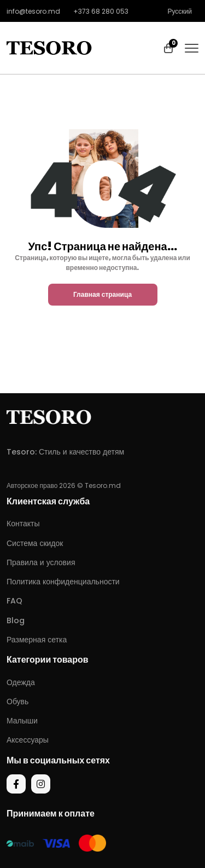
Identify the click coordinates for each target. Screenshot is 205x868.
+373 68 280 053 (101, 11)
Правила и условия (41, 562)
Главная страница (102, 294)
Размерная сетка (37, 640)
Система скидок (35, 543)
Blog (16, 620)
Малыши (22, 721)
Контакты (23, 524)
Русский (180, 11)
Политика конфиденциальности (63, 582)
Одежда (21, 682)
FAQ (14, 601)
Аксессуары (28, 740)
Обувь (17, 702)
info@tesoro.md (33, 11)
